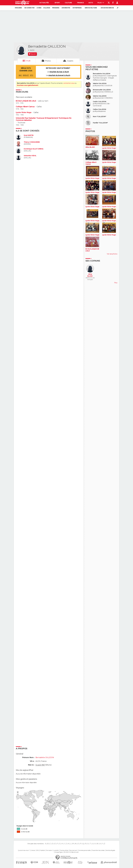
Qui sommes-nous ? (24, 850)
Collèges (47, 8)
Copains (70, 61)
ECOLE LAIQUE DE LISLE (26, 101)
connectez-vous (69, 83)
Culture (68, 3)
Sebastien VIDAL (30, 156)
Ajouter (33, 54)
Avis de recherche (107, 8)
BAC (20, 75)
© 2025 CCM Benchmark (71, 852)
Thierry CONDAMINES (32, 142)
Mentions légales (110, 850)
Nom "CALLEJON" (99, 117)
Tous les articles (64, 850)
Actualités (44, 3)
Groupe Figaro (59, 852)
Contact (33, 850)
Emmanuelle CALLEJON (102, 90)
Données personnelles (84, 850)
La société (56, 850)
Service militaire (91, 8)
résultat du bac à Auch (59, 72)
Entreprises (77, 8)
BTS (32, 75)
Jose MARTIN (29, 135)
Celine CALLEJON (99, 109)
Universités (66, 8)
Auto (91, 3)
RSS (38, 850)
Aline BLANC (90, 147)
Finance (80, 3)
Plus (101, 3)
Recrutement (73, 850)
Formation (49, 850)
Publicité (42, 850)
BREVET (26, 75)
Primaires (56, 8)
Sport (57, 3)
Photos (48, 61)
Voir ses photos (112, 254)
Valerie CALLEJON (100, 84)
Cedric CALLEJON (100, 102)
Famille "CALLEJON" (100, 123)
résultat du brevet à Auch (59, 75)
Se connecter (29, 8)
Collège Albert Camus (25, 107)
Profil (28, 61)
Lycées (39, 8)
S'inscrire (18, 8)
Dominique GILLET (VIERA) (34, 149)
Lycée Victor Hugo (24, 112)
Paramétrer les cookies (98, 850)
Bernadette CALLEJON (101, 74)
